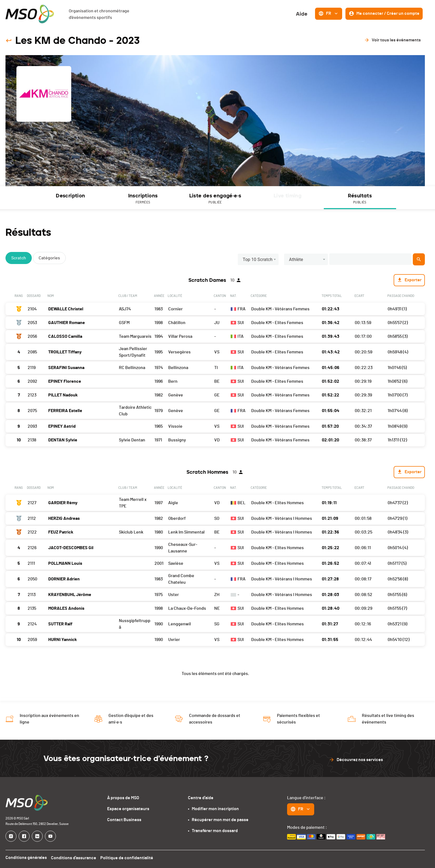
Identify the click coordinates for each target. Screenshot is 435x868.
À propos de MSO (123, 798)
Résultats (360, 199)
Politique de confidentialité (127, 858)
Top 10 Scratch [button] (258, 259)
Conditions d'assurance (74, 858)
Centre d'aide (201, 798)
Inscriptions (143, 199)
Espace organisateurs (128, 809)
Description (70, 196)
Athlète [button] (296, 259)
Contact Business (124, 820)
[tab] (71, 198)
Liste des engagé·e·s (215, 199)
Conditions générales (26, 858)
